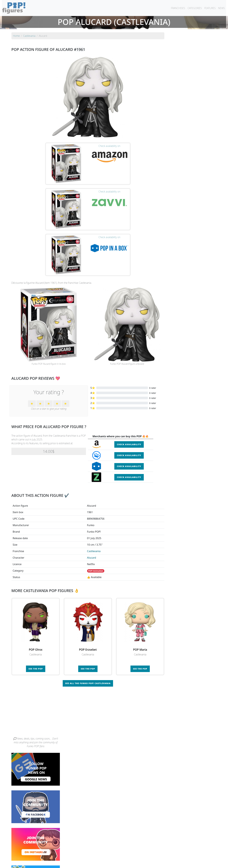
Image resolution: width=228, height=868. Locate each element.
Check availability (129, 379)
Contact (124, 864)
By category (144, 857)
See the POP (36, 603)
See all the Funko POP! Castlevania (88, 617)
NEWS (221, 8)
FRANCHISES (178, 8)
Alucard (92, 492)
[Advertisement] (114, 647)
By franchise (111, 857)
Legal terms (137, 864)
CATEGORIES (195, 8)
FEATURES (210, 8)
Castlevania (94, 485)
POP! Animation (96, 505)
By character (128, 857)
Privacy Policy (153, 864)
